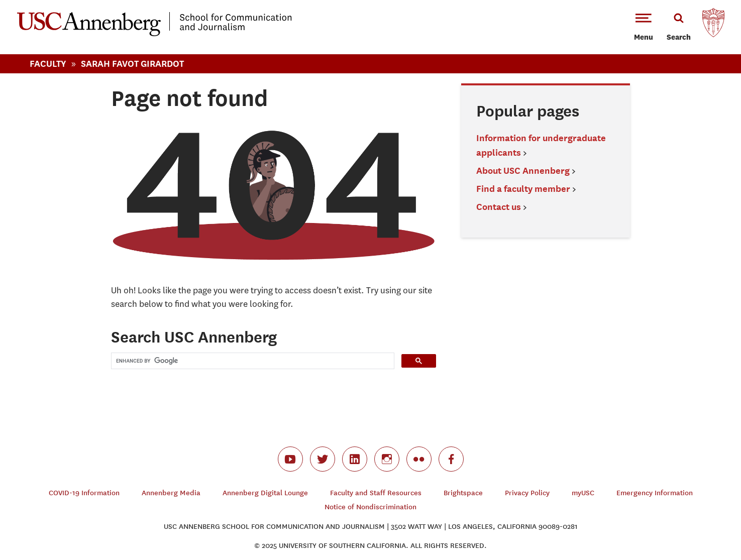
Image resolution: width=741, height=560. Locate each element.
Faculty (48, 64)
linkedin (355, 459)
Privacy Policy (527, 493)
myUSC (583, 493)
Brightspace (463, 493)
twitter (323, 459)
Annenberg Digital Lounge (265, 493)
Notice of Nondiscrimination (370, 507)
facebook (451, 459)
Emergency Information (655, 493)
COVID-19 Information (84, 493)
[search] (252, 361)
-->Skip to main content (49, 0)
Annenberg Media (171, 493)
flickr (419, 459)
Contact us (499, 207)
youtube (290, 459)
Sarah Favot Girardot (132, 64)
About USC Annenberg (523, 171)
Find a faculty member (523, 189)
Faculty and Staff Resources (376, 493)
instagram (387, 459)
